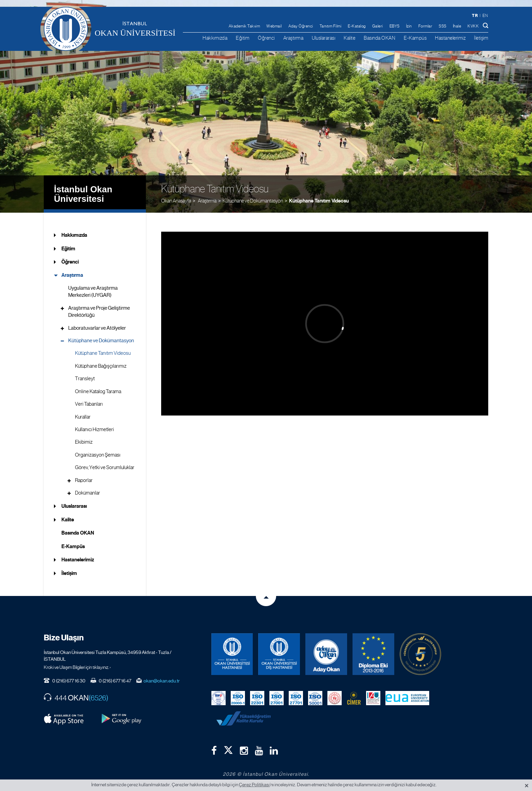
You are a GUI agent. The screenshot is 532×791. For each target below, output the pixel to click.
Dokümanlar (88, 493)
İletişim (481, 38)
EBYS (395, 26)
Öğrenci (266, 38)
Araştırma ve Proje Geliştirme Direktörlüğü (99, 312)
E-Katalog (357, 26)
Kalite (349, 38)
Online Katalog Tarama (98, 391)
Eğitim (243, 38)
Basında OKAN (379, 38)
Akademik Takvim (244, 26)
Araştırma (293, 38)
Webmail (274, 26)
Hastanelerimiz (450, 38)
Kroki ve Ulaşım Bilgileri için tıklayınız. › (77, 667)
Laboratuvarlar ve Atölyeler (97, 328)
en (485, 16)
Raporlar (84, 480)
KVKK (473, 26)
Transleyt (85, 379)
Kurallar (83, 417)
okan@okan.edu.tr (162, 681)
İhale (457, 26)
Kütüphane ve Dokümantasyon (253, 201)
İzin (409, 26)
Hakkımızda (215, 38)
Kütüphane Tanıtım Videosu (319, 201)
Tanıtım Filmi (331, 26)
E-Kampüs (415, 38)
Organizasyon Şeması (98, 455)
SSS (443, 26)
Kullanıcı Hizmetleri (94, 429)
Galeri (378, 26)
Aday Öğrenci (301, 26)
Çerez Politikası (254, 785)
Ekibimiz (84, 442)
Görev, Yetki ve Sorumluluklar (105, 467)
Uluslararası (324, 38)
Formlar (425, 26)
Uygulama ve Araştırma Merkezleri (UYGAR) (93, 292)
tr (475, 15)
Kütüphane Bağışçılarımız (101, 366)
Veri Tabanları (89, 404)
